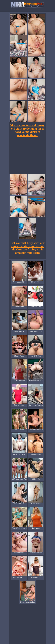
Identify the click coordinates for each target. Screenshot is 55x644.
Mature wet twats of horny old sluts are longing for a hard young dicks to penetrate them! (27, 130)
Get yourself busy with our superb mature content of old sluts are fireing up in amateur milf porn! (27, 248)
